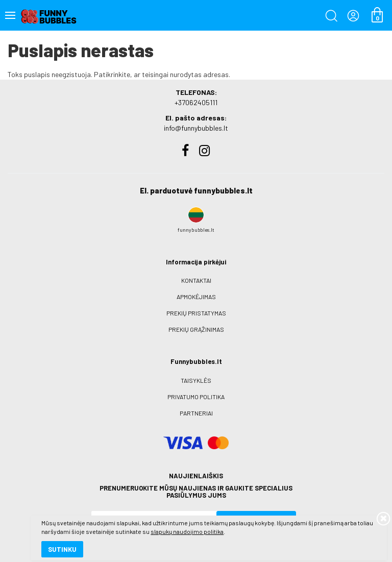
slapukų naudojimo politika (122, 519)
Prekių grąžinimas (196, 329)
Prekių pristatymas (196, 313)
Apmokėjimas (196, 297)
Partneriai (196, 413)
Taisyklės (196, 380)
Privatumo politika (196, 397)
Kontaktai (196, 280)
